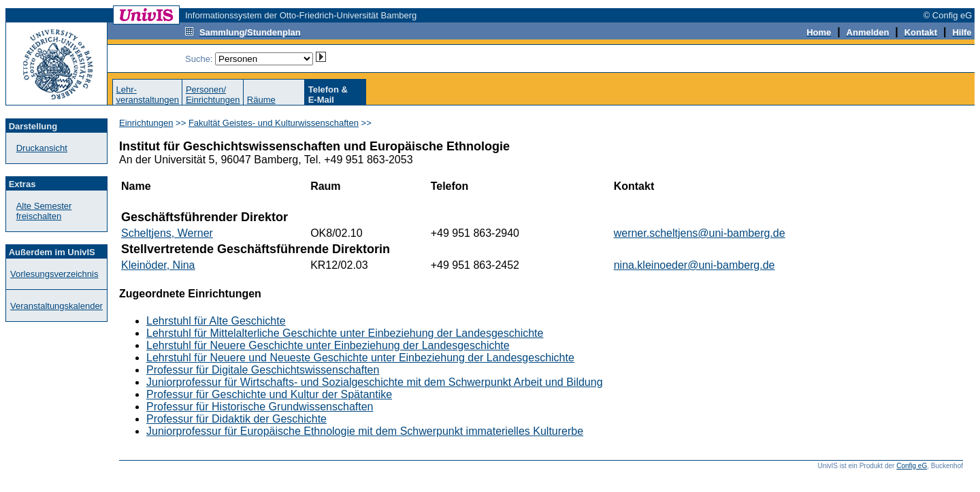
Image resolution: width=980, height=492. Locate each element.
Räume (261, 100)
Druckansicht (42, 148)
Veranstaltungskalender (56, 306)
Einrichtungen (146, 123)
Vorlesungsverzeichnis (54, 274)
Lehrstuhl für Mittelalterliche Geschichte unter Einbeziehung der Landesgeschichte (345, 333)
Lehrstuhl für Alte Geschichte (216, 321)
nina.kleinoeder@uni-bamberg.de (695, 265)
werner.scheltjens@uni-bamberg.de (700, 233)
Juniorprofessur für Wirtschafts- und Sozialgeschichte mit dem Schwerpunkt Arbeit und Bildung (375, 382)
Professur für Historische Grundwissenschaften (260, 407)
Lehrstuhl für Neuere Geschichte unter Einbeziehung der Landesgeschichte (328, 345)
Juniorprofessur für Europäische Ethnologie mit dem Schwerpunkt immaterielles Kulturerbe (365, 431)
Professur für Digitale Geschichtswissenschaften (263, 370)
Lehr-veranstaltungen (147, 95)
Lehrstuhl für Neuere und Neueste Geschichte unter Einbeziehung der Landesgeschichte (360, 358)
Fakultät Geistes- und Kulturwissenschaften (274, 123)
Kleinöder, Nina (158, 265)
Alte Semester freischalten (44, 211)
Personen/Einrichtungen (213, 95)
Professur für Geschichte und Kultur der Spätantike (269, 394)
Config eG (912, 466)
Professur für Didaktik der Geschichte (236, 419)
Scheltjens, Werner (167, 233)
